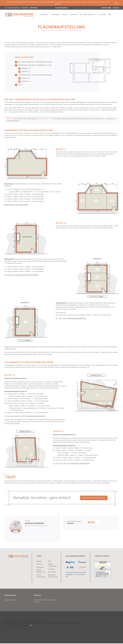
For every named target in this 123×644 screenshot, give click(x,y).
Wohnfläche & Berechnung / (56, 30)
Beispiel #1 (24, 69)
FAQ (50, 561)
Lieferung (51, 569)
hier (31, 626)
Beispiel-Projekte (10, 600)
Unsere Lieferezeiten (53, 565)
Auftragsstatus (62, 8)
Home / (44, 30)
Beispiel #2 (24, 72)
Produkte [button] (45, 15)
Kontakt (34, 8)
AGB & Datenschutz (41, 571)
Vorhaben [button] (56, 15)
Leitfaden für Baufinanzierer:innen (45, 600)
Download (106, 8)
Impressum (40, 567)
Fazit (19, 85)
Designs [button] (75, 15)
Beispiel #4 (24, 82)
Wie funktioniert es (89, 15)
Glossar (36, 602)
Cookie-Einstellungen (41, 576)
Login (116, 8)
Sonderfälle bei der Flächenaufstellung (33, 65)
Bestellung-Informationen (53, 576)
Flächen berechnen (44, 119)
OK (116, 3)
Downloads (52, 572)
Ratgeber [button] (104, 15)
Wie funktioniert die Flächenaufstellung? (33, 62)
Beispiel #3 (24, 78)
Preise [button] (66, 15)
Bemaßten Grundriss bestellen (94, 498)
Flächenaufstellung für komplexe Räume (33, 75)
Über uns (39, 564)
